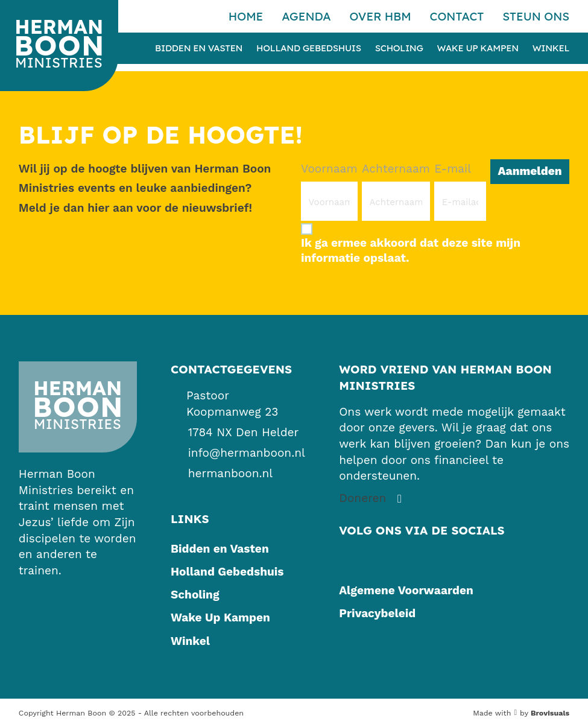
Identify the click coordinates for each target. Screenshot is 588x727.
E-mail (453, 169)
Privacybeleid (377, 613)
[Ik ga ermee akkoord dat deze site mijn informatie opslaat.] (435, 243)
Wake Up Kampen (478, 48)
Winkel (551, 48)
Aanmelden (530, 171)
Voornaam (329, 169)
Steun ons (536, 16)
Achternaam (396, 169)
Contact (457, 16)
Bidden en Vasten (199, 48)
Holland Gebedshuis (309, 48)
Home (246, 16)
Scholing (399, 48)
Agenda (306, 16)
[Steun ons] (372, 498)
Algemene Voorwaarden (406, 590)
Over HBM (381, 16)
